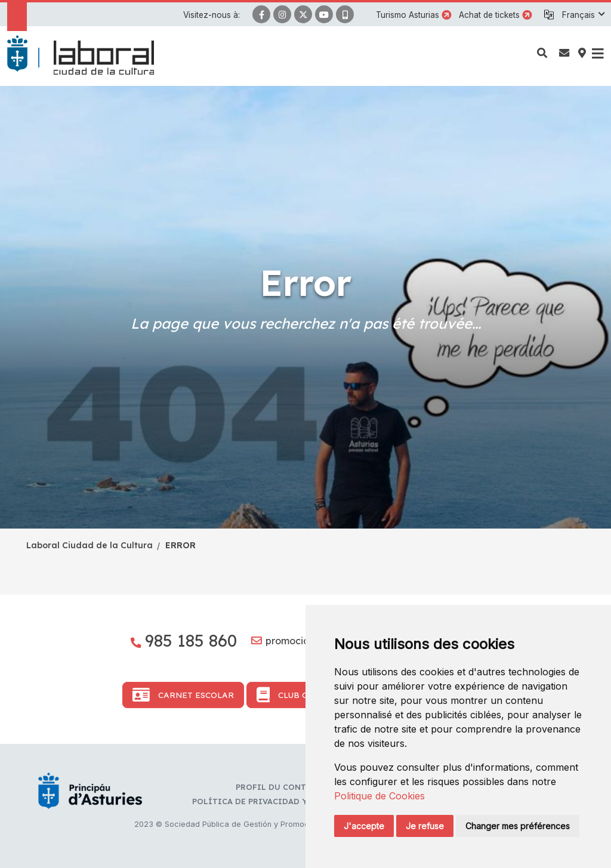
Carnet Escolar (183, 695)
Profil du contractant (290, 787)
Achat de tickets (489, 15)
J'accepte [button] (364, 826)
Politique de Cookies (379, 796)
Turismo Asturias (408, 15)
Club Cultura (298, 695)
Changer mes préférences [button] (518, 826)
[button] (583, 15)
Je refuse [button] (425, 826)
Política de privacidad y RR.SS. (263, 801)
